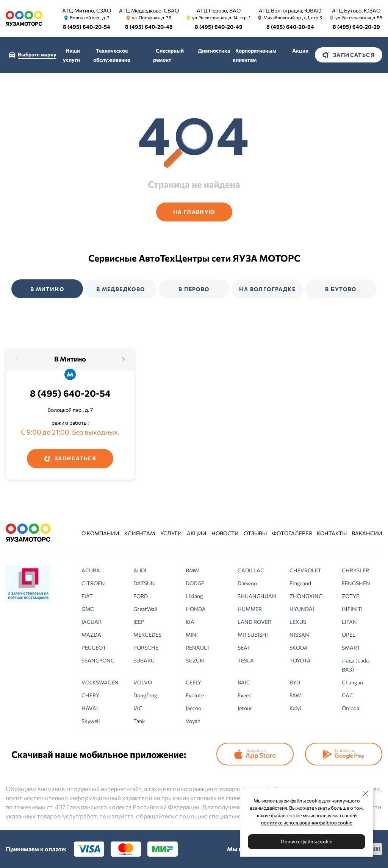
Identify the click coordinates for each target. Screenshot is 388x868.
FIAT (87, 596)
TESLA (246, 660)
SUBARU (144, 660)
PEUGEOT (94, 647)
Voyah (193, 721)
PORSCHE (146, 647)
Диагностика (214, 51)
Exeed (245, 695)
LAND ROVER (254, 622)
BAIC (244, 682)
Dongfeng (145, 695)
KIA (190, 622)
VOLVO (143, 682)
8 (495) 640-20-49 (219, 27)
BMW (192, 570)
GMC (88, 609)
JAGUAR (92, 622)
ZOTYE (350, 596)
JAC (138, 708)
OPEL (349, 635)
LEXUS (298, 622)
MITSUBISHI (253, 635)
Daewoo (247, 583)
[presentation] (17, 359)
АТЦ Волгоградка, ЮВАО (290, 10)
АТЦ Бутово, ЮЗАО (356, 10)
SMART (351, 647)
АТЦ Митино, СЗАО (87, 10)
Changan (352, 682)
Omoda (350, 708)
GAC (347, 695)
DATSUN (144, 583)
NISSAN (299, 635)
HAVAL (90, 708)
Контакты (332, 533)
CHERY (90, 695)
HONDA (196, 609)
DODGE (195, 583)
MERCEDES (147, 635)
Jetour (245, 708)
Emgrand (300, 583)
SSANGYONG (98, 660)
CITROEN (93, 583)
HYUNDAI (302, 609)
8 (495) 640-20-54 (87, 27)
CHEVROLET (305, 570)
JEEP (139, 622)
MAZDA (91, 635)
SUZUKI (195, 660)
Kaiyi (295, 708)
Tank (139, 721)
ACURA (91, 570)
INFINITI (352, 609)
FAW (295, 695)
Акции (300, 51)
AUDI (140, 570)
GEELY (193, 682)
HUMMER (250, 609)
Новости (225, 533)
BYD (295, 682)
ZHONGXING (306, 596)
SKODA (299, 647)
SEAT (244, 647)
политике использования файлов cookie (307, 823)
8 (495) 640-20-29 (356, 27)
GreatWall (145, 609)
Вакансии (367, 533)
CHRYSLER (355, 570)
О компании (100, 533)
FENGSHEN (356, 583)
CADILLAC (251, 570)
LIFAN (349, 622)
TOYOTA (300, 660)
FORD (141, 596)
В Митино (70, 359)
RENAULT (198, 647)
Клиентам (140, 533)
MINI (192, 635)
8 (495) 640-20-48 (149, 27)
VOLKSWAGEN (100, 682)
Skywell (91, 721)
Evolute (195, 695)
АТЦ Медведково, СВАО (149, 10)
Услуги (171, 533)
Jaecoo (193, 708)
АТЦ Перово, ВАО (219, 10)
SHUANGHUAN (257, 596)
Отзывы (255, 533)
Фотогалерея (292, 533)
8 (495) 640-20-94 (290, 27)
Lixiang (194, 596)
